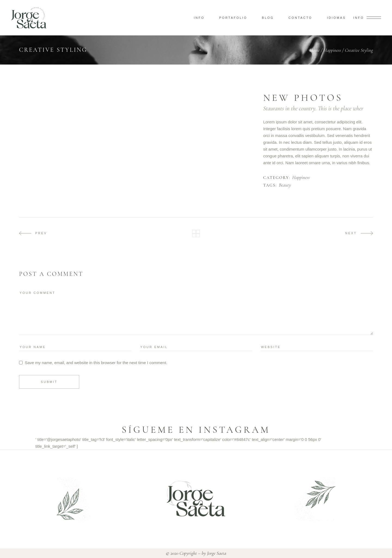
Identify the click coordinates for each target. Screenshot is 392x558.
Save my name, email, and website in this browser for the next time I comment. (96, 363)
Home (315, 50)
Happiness (332, 50)
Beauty (285, 185)
